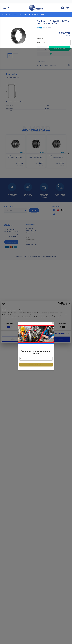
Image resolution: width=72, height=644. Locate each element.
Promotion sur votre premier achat (36, 328)
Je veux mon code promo (36, 341)
